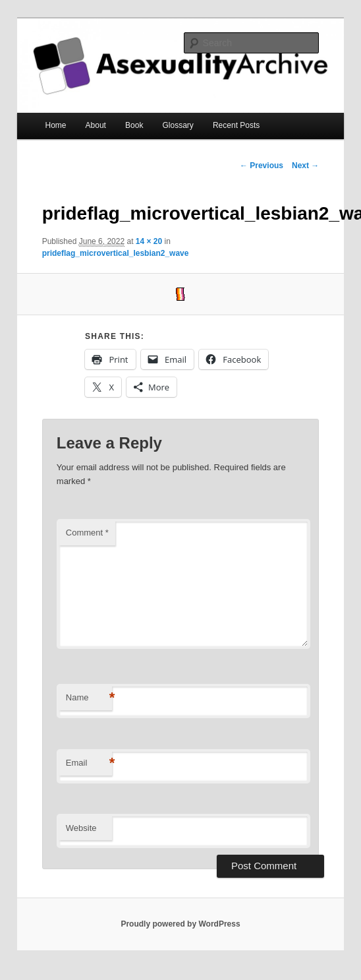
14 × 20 (149, 241)
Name (89, 698)
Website (81, 828)
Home (55, 125)
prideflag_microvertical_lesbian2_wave (116, 253)
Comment (87, 533)
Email (89, 763)
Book (134, 125)
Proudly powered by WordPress (180, 924)
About (96, 125)
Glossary (178, 125)
